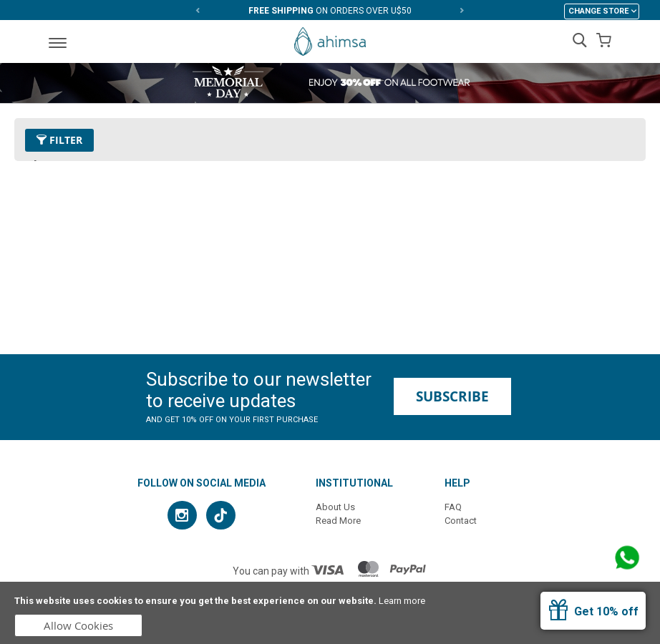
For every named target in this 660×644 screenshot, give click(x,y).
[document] (330, 613)
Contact (461, 521)
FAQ (453, 507)
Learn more (402, 601)
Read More (338, 521)
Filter (59, 140)
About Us (335, 507)
